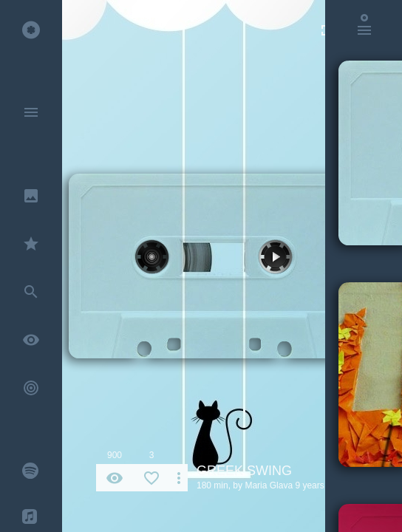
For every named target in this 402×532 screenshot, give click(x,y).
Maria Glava (269, 485)
